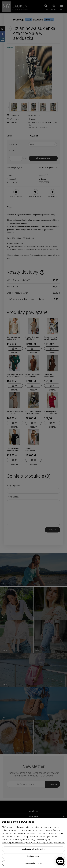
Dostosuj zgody (33, 856)
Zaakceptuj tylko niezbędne (34, 849)
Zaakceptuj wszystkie (33, 863)
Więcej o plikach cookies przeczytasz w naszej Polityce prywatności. (33, 843)
